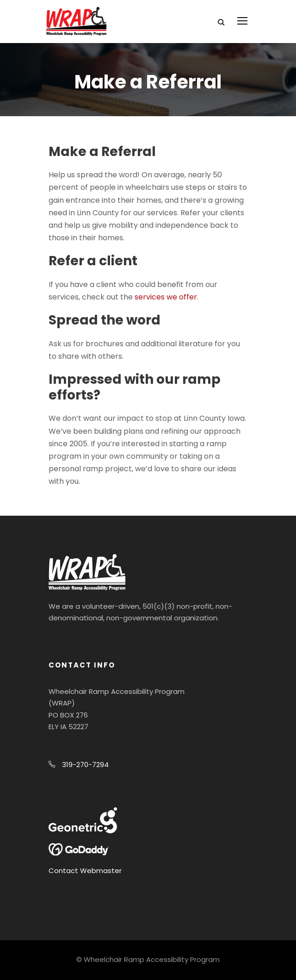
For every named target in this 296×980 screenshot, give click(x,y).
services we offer (166, 297)
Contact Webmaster (85, 871)
